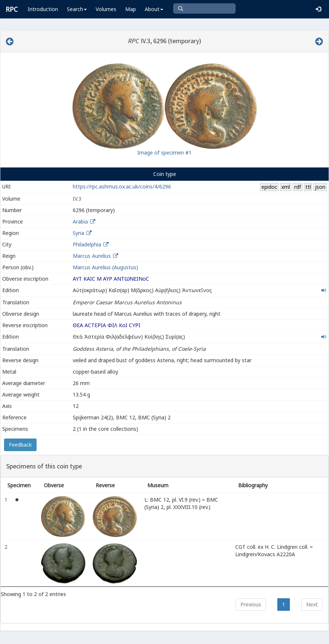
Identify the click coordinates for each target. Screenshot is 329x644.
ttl (308, 187)
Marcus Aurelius (92, 256)
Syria (78, 233)
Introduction (43, 9)
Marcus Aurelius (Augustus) (105, 267)
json (320, 187)
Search (77, 9)
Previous (251, 604)
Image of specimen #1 (164, 153)
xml (286, 187)
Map (131, 9)
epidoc (269, 187)
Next (312, 604)
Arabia (80, 221)
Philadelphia (87, 244)
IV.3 (77, 199)
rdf (298, 187)
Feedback (20, 445)
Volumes (106, 9)
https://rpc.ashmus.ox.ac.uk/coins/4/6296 (122, 186)
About (154, 9)
